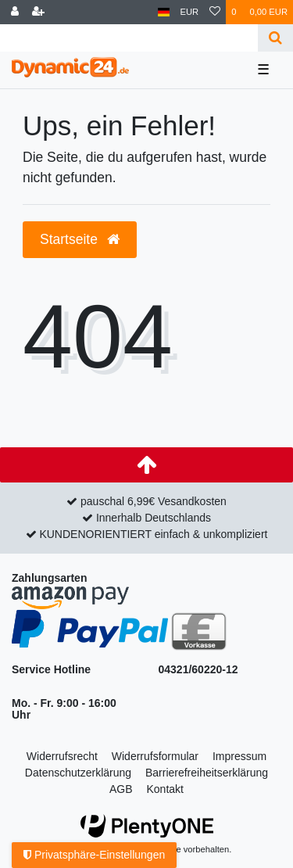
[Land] (164, 12)
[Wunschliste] (215, 12)
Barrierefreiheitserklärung (207, 773)
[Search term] (129, 38)
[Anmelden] (15, 12)
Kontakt (164, 789)
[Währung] (190, 12)
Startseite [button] (80, 239)
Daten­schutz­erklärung (78, 773)
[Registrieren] (38, 12)
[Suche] (275, 38)
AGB (121, 789)
